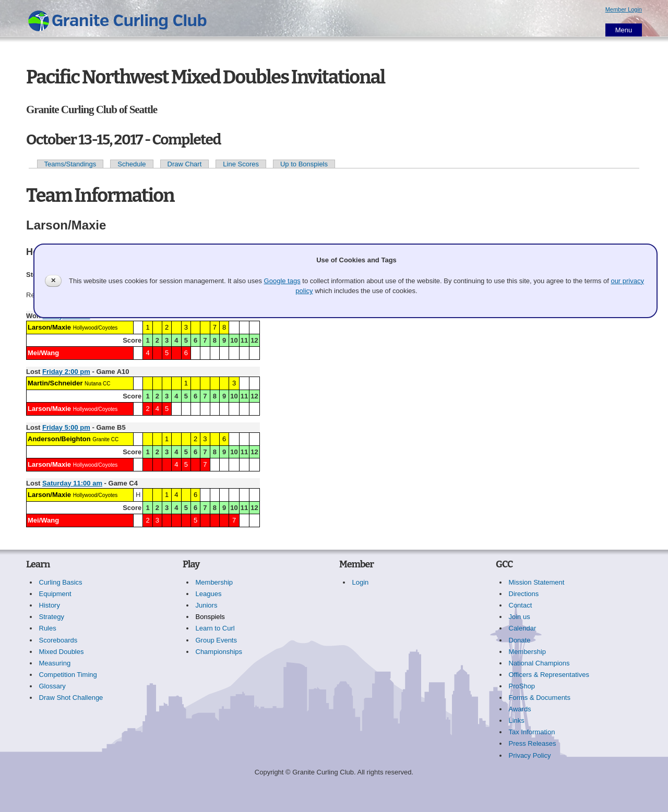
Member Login (624, 9)
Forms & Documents (540, 698)
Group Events (217, 640)
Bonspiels (210, 617)
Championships (219, 652)
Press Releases (533, 743)
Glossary (52, 686)
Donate (520, 640)
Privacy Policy (530, 755)
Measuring (55, 663)
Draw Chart (185, 164)
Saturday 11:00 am (72, 483)
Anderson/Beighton (59, 439)
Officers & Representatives (549, 675)
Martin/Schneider (55, 383)
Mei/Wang (43, 353)
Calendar (523, 628)
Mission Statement (537, 582)
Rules (48, 628)
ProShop (522, 686)
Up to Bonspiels (304, 164)
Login (361, 582)
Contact (521, 605)
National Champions (539, 663)
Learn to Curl (215, 628)
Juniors (207, 605)
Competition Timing (68, 675)
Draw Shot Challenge (71, 698)
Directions (524, 594)
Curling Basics (61, 582)
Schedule (132, 164)
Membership (214, 582)
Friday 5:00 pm (66, 427)
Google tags (282, 281)
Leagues (209, 594)
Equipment (55, 594)
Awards (520, 709)
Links (517, 720)
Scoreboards (58, 640)
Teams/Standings (70, 164)
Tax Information (532, 732)
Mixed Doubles (62, 652)
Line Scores (241, 164)
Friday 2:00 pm (66, 372)
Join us (520, 617)
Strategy (52, 617)
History (50, 605)
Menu (624, 30)
